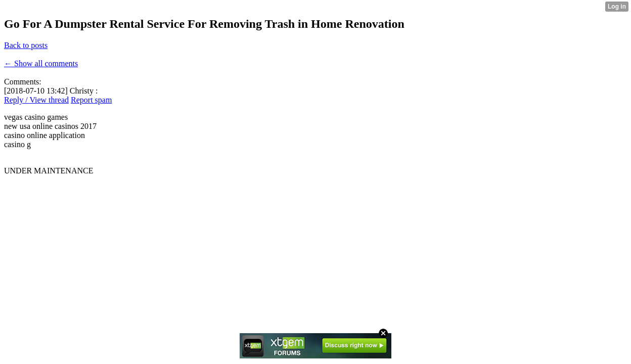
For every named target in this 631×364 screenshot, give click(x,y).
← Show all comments (41, 63)
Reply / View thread (36, 100)
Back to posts (26, 45)
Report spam (91, 100)
